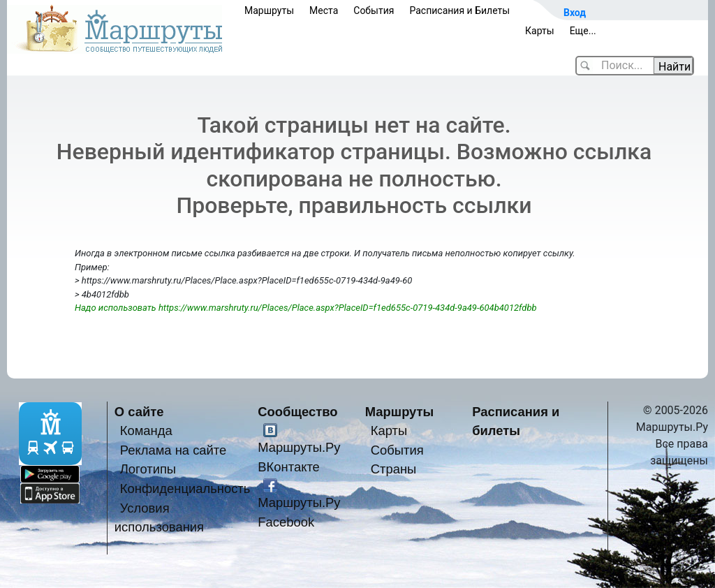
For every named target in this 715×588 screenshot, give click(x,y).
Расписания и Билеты (459, 10)
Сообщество (297, 412)
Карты (540, 31)
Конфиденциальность (185, 488)
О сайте (139, 412)
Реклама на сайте (174, 450)
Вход (575, 13)
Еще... (583, 31)
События (374, 10)
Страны (394, 469)
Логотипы (148, 469)
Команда (146, 431)
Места (324, 10)
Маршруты (269, 10)
